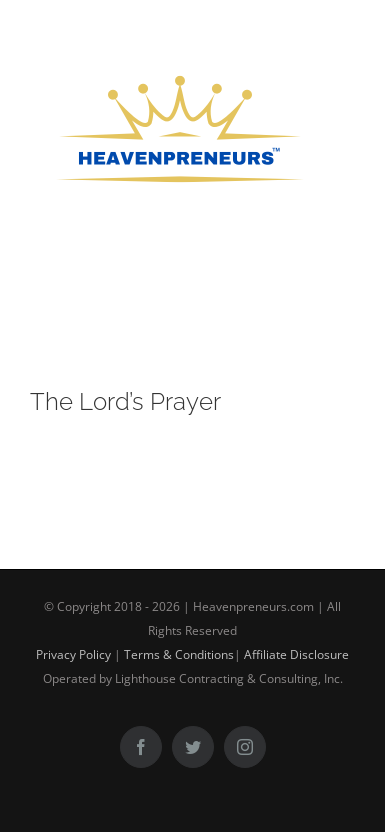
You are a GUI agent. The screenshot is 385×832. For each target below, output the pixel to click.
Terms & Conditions (179, 654)
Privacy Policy (73, 654)
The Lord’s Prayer (125, 401)
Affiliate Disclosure (296, 654)
